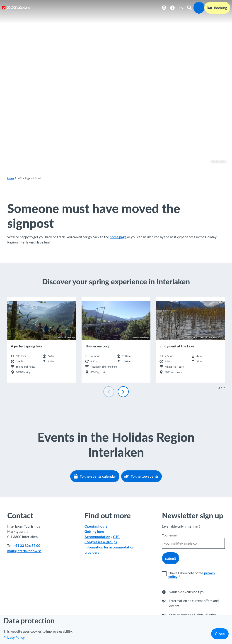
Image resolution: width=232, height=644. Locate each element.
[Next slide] (123, 392)
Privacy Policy (14, 637)
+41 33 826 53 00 (27, 546)
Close (220, 634)
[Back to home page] (16, 8)
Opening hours (96, 526)
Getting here (94, 531)
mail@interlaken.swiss (24, 551)
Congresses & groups (101, 542)
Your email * (171, 535)
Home (11, 178)
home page (118, 237)
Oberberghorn (216, 161)
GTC (116, 537)
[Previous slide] (109, 392)
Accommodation (97, 537)
